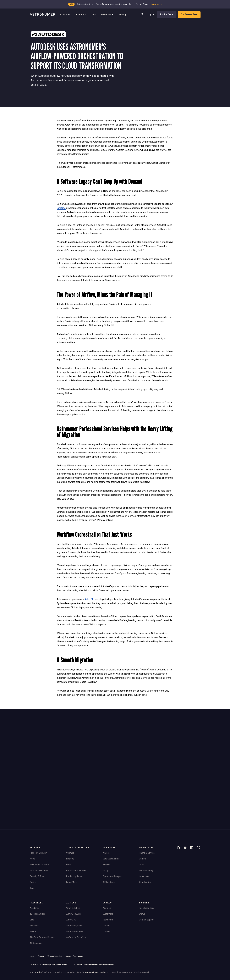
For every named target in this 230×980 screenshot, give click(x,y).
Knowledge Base (147, 864)
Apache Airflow (36, 929)
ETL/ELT (106, 821)
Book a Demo (167, 15)
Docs (94, 15)
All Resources (36, 899)
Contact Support (147, 876)
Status (142, 870)
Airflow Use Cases (75, 888)
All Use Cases (109, 838)
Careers (106, 882)
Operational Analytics (113, 832)
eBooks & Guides (38, 870)
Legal (32, 912)
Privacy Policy (82, 759)
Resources (108, 15)
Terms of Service (55, 912)
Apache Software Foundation (96, 929)
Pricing (123, 15)
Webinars (34, 882)
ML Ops (106, 827)
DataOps (61, 208)
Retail (142, 821)
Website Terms (94, 759)
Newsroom (108, 876)
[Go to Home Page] (43, 15)
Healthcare (144, 832)
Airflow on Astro (74, 870)
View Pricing (178, 752)
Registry (70, 815)
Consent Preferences (74, 912)
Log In (151, 15)
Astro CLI (89, 599)
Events (33, 888)
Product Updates (74, 832)
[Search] (142, 15)
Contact (106, 888)
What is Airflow (73, 864)
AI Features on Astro (39, 821)
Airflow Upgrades (74, 882)
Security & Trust (37, 832)
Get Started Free (189, 15)
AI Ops (106, 809)
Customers (81, 15)
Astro (32, 815)
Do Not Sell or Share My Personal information (49, 921)
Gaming (143, 815)
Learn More (72, 838)
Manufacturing (146, 827)
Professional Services (76, 827)
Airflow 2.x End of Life (76, 893)
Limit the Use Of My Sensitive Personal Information (93, 921)
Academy (34, 864)
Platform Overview (39, 809)
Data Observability (111, 815)
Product (66, 15)
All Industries (145, 838)
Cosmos (70, 809)
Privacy (41, 912)
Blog (32, 876)
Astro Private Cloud (39, 827)
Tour (32, 844)
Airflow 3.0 (71, 876)
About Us (107, 864)
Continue (140, 744)
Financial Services (147, 809)
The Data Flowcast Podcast (43, 893)
